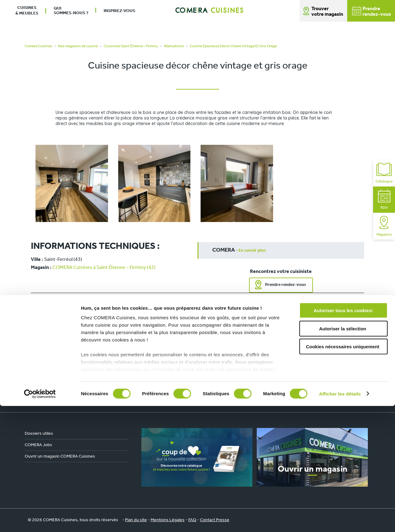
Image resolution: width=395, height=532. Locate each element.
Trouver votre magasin (327, 12)
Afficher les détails (340, 520)
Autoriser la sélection (343, 455)
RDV (384, 200)
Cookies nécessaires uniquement (343, 473)
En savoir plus (252, 251)
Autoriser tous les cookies (343, 437)
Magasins (384, 226)
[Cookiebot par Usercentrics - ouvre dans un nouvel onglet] (40, 520)
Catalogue (384, 173)
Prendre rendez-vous (286, 285)
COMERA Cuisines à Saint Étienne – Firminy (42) (104, 268)
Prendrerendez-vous (372, 12)
